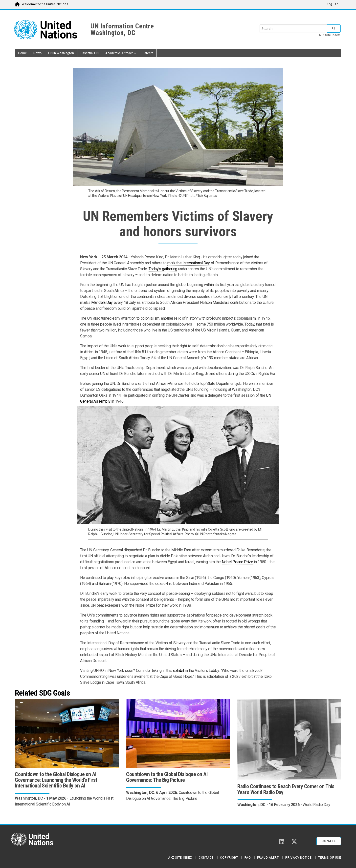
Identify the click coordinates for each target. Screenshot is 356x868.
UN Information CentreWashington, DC (122, 30)
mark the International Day (189, 263)
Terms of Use (330, 858)
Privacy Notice (299, 858)
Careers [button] (148, 53)
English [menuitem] (332, 4)
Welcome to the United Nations (45, 4)
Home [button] (22, 53)
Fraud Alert (268, 858)
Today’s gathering (163, 269)
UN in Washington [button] (61, 53)
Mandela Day (102, 302)
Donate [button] (329, 841)
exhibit (179, 671)
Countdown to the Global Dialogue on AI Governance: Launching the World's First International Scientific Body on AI (56, 780)
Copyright (229, 858)
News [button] (37, 53)
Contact (206, 858)
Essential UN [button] (90, 53)
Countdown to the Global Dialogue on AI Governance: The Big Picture (167, 777)
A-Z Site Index (329, 35)
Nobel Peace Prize (237, 562)
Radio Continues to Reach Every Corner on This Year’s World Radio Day (286, 789)
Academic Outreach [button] (121, 53)
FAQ (248, 858)
